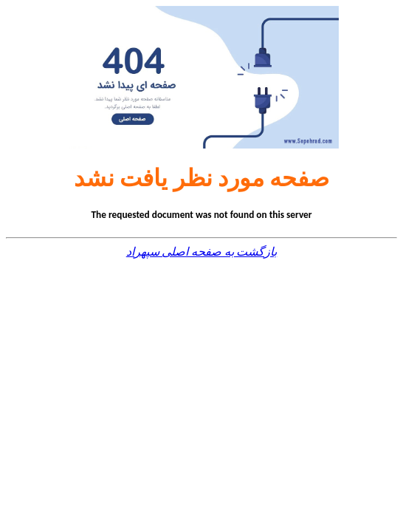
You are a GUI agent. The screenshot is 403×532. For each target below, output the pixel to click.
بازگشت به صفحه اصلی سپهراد (201, 252)
